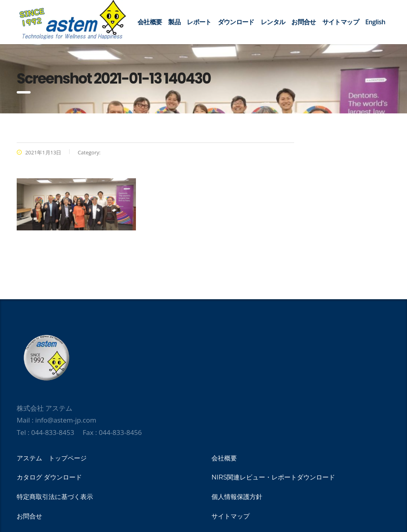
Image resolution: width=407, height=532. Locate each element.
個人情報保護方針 (237, 497)
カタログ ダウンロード (49, 477)
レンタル (273, 22)
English (375, 22)
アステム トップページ (52, 458)
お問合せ (303, 22)
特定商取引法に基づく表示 (55, 497)
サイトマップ (341, 22)
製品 (174, 22)
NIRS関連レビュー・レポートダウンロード (273, 477)
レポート (199, 22)
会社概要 (150, 22)
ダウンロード (236, 22)
